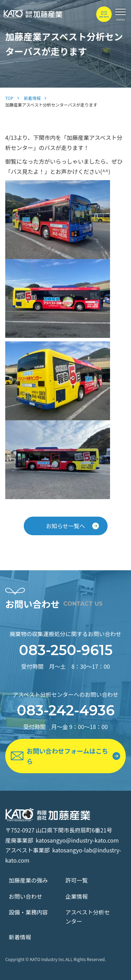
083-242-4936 (66, 710)
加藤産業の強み (28, 880)
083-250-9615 (66, 650)
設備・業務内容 (28, 912)
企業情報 (77, 896)
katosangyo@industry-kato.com (77, 840)
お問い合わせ (26, 896)
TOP (9, 98)
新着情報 (32, 98)
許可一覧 (77, 880)
